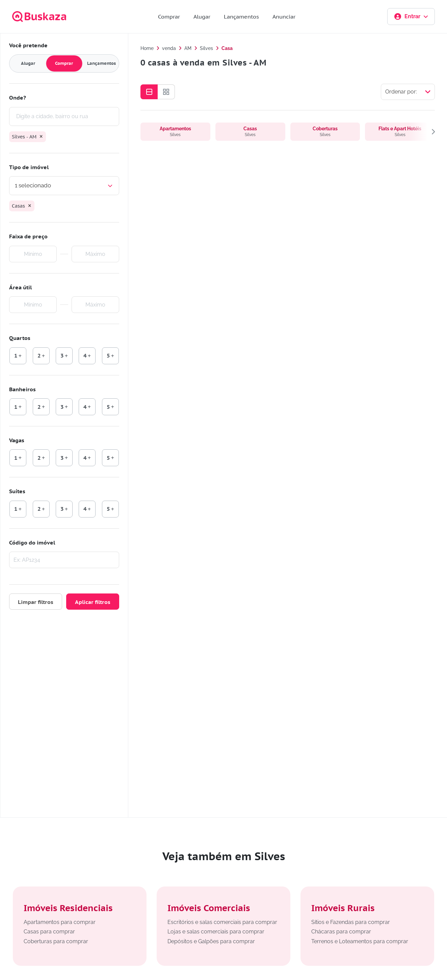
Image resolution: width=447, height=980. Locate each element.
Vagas (17, 440)
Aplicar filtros (93, 602)
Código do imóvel (32, 542)
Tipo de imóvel (29, 167)
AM (188, 48)
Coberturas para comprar (56, 941)
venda (169, 48)
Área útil (20, 287)
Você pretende (28, 45)
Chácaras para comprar (341, 932)
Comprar (169, 17)
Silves (206, 48)
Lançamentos (241, 17)
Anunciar (284, 17)
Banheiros (22, 389)
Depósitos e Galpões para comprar (211, 941)
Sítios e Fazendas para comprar (351, 922)
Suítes (17, 491)
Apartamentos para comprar (60, 922)
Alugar (202, 17)
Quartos (20, 338)
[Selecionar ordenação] (408, 92)
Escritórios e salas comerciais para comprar (222, 922)
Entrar (411, 17)
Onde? (18, 98)
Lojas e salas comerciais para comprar (216, 932)
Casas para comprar (49, 932)
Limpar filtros (36, 602)
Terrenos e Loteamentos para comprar (360, 941)
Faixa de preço (28, 236)
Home (147, 48)
